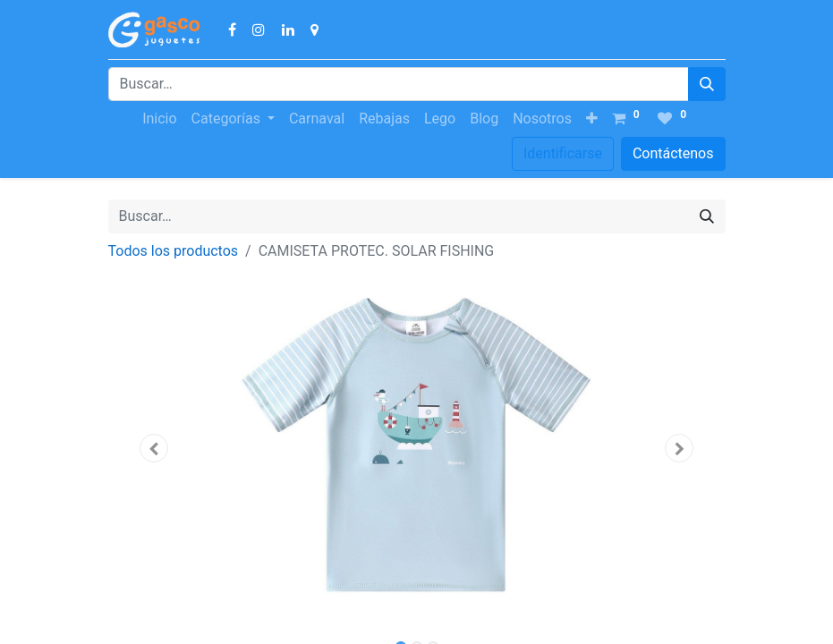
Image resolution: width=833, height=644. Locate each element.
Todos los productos (174, 251)
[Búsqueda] (707, 84)
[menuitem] (159, 119)
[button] (592, 119)
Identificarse (563, 153)
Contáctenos (673, 153)
